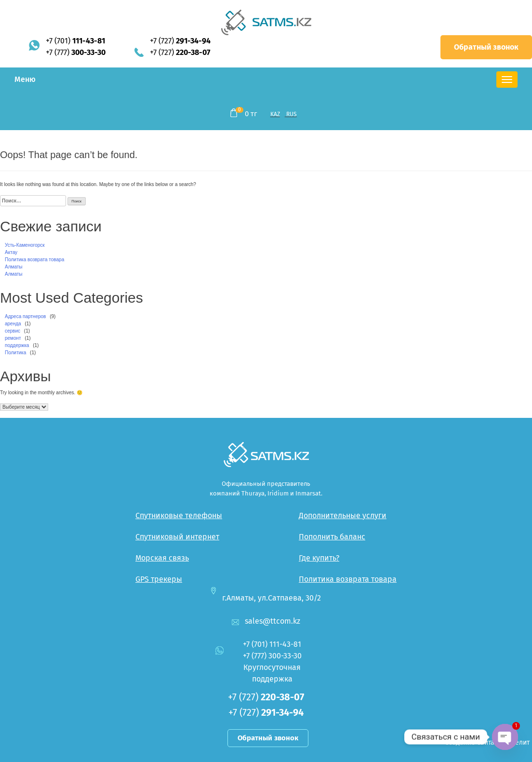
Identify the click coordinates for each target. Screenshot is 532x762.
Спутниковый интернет (177, 537)
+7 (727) (180, 41)
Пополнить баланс (332, 537)
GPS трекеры (159, 579)
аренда (13, 324)
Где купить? (319, 558)
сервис (13, 331)
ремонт (13, 338)
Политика (15, 353)
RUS (292, 114)
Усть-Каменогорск (25, 245)
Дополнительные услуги (343, 515)
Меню (25, 79)
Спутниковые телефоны (179, 515)
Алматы (14, 267)
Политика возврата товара (34, 260)
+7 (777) (76, 52)
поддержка (17, 345)
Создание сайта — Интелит (487, 742)
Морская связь (162, 558)
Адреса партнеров (25, 316)
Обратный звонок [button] (486, 47)
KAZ (275, 114)
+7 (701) (75, 41)
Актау (11, 252)
